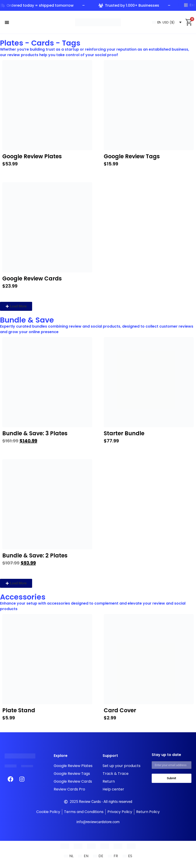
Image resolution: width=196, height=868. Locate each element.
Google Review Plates (32, 156)
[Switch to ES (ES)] (127, 856)
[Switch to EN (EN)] (83, 856)
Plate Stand (19, 710)
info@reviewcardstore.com (98, 822)
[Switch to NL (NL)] (69, 856)
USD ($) (169, 22)
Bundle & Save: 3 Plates (35, 433)
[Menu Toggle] (7, 22)
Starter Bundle (124, 433)
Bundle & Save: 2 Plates (35, 555)
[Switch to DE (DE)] (98, 856)
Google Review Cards (32, 278)
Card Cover (120, 710)
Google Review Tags (132, 156)
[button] (16, 306)
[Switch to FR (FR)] (113, 856)
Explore (61, 756)
